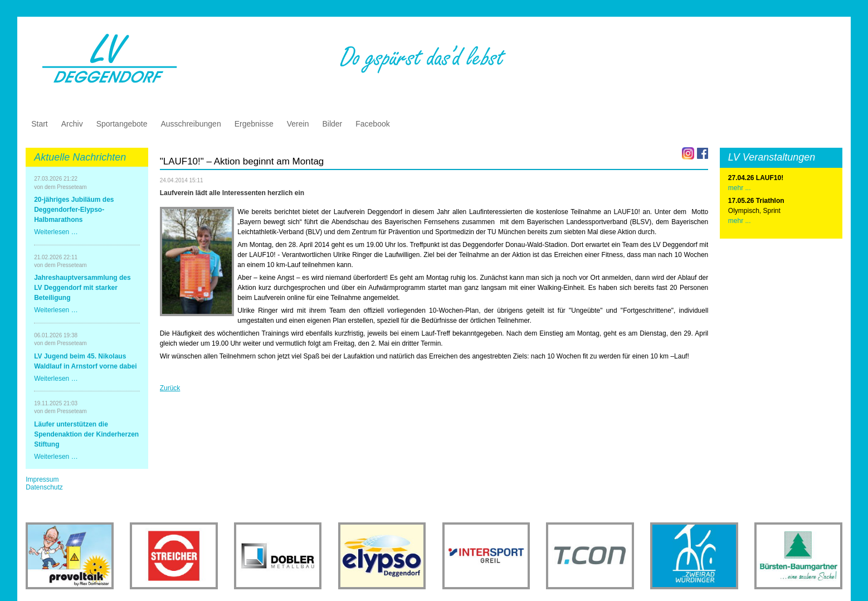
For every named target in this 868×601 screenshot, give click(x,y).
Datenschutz (44, 487)
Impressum (42, 479)
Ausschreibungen (191, 124)
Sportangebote (122, 124)
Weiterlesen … (56, 232)
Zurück (170, 388)
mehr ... (740, 221)
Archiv (72, 124)
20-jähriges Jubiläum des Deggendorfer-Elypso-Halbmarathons (74, 210)
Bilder (332, 124)
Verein (298, 124)
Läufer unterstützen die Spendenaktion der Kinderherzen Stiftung (86, 434)
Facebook (372, 124)
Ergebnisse (254, 124)
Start (40, 124)
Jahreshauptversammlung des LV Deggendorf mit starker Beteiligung (82, 288)
